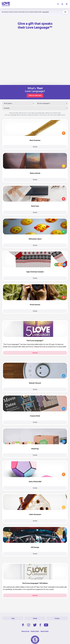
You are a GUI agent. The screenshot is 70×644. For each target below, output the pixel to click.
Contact (57, 618)
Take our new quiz (35, 95)
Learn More (46, 12)
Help (13, 618)
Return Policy (45, 631)
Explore (35, 353)
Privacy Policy (35, 631)
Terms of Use (25, 631)
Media (35, 618)
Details (35, 147)
